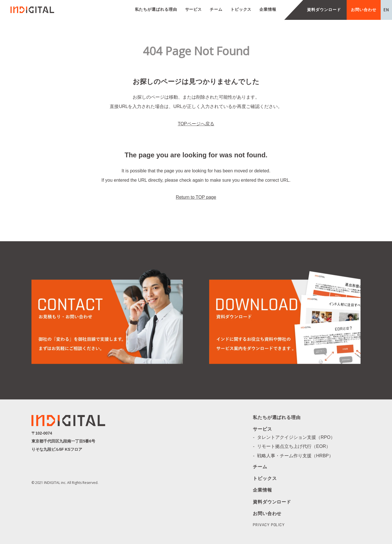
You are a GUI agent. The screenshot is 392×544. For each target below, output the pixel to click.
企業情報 (268, 10)
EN (386, 10)
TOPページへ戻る (196, 124)
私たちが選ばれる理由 (156, 10)
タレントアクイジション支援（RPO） (298, 437)
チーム (216, 10)
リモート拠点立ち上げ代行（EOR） (296, 446)
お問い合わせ (364, 10)
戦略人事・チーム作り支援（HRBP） (297, 456)
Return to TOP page (196, 197)
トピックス (241, 10)
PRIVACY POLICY (269, 525)
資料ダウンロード (324, 10)
